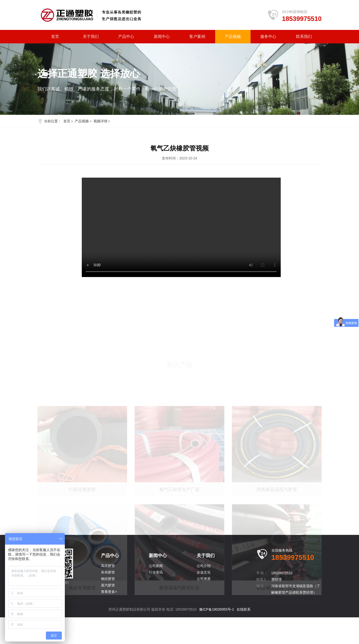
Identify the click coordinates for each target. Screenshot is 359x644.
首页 (55, 36)
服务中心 (268, 36)
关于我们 (91, 36)
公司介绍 (204, 592)
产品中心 (126, 36)
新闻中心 (162, 36)
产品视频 (233, 36)
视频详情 (100, 121)
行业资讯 (156, 599)
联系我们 (304, 36)
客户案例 (197, 36)
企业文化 (204, 599)
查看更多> (109, 618)
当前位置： (53, 121)
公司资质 (204, 605)
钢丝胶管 (108, 605)
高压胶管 (108, 592)
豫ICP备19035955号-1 (217, 636)
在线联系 (244, 636)
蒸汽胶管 (108, 612)
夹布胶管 (108, 599)
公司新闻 (156, 592)
